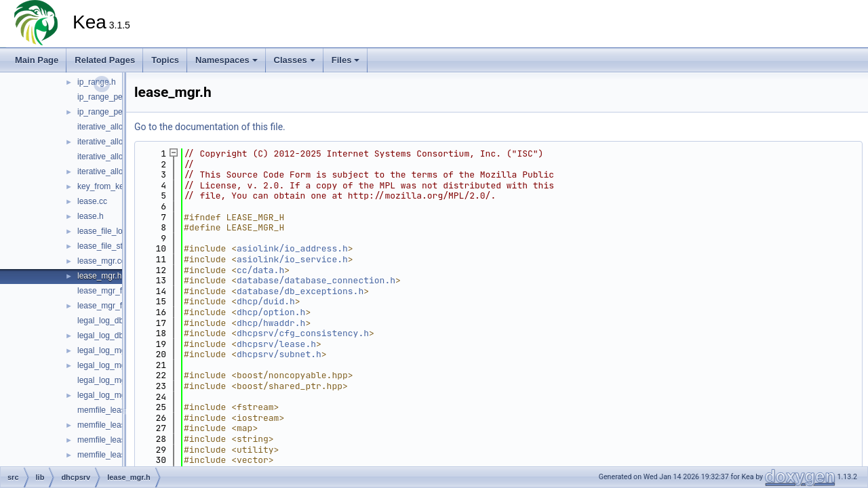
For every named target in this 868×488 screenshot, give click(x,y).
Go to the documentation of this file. (210, 127)
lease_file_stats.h (109, 246)
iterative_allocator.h (112, 171)
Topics (165, 60)
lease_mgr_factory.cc (116, 291)
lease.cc (92, 201)
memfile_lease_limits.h (118, 425)
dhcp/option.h (271, 312)
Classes (295, 60)
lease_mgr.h (99, 276)
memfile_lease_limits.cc (120, 410)
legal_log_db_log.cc (113, 321)
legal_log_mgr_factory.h (120, 395)
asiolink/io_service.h (292, 259)
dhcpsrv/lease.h (276, 344)
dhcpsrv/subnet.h (279, 354)
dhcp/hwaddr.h (271, 323)
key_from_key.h (106, 186)
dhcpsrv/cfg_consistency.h (303, 333)
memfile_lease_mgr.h (116, 455)
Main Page (37, 60)
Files (346, 60)
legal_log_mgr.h (106, 365)
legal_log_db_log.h (112, 335)
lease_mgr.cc (101, 261)
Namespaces (226, 60)
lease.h (91, 216)
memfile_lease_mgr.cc (118, 440)
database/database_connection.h (316, 280)
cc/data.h (260, 270)
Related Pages (105, 60)
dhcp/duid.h (266, 301)
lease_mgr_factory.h (114, 306)
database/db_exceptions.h (300, 291)
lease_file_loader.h (111, 231)
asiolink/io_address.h (292, 248)
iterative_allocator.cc (114, 157)
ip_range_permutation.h (120, 112)
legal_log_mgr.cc (108, 350)
